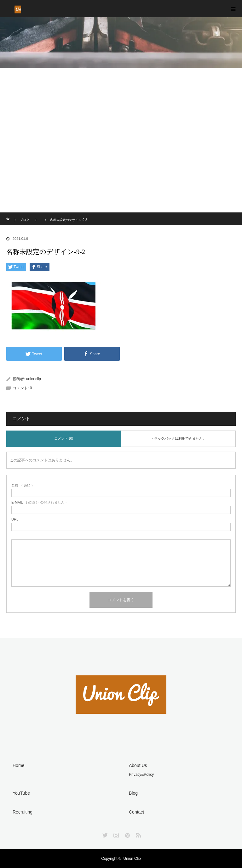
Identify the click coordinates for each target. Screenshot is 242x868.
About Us (138, 765)
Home (18, 765)
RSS (138, 834)
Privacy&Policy (141, 775)
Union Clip (132, 859)
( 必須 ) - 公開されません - (39, 502)
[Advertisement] (121, 165)
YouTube (21, 793)
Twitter (104, 834)
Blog (133, 793)
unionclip (34, 379)
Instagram (115, 834)
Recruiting (23, 812)
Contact (136, 812)
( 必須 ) (22, 485)
